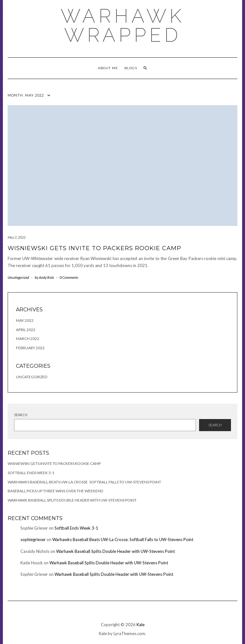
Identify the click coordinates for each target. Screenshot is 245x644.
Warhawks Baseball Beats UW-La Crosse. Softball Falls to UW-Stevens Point (84, 482)
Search (21, 415)
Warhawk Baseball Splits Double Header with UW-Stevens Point (72, 500)
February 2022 (30, 348)
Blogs (131, 68)
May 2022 (25, 320)
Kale (141, 625)
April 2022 (26, 330)
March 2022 (28, 339)
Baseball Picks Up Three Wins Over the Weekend (55, 491)
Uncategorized (18, 277)
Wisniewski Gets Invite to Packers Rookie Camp (94, 248)
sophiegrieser (33, 539)
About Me (108, 68)
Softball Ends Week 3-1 (31, 473)
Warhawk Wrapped (123, 25)
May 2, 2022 (17, 237)
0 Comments (69, 277)
